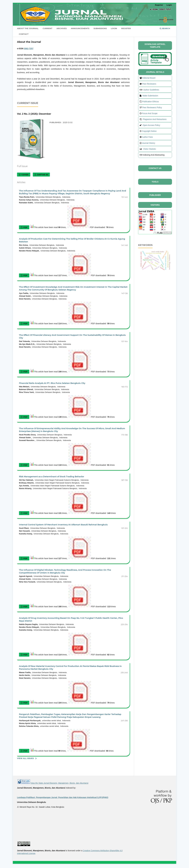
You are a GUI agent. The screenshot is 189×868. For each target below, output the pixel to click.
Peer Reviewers (149, 84)
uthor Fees (148, 137)
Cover (25, 175)
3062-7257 (29, 49)
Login (114, 28)
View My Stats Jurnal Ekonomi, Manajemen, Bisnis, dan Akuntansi (60, 783)
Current (47, 28)
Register (126, 28)
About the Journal (28, 28)
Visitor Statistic (150, 149)
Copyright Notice (149, 131)
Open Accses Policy (151, 125)
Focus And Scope (150, 113)
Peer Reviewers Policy (152, 107)
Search (165, 28)
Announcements (80, 28)
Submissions (100, 28)
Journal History (149, 143)
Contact (24, 34)
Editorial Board (149, 78)
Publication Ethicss (151, 102)
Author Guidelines (151, 90)
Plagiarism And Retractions (155, 119)
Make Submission (150, 96)
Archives (62, 28)
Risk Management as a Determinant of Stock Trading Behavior (52, 477)
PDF (25, 227)
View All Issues (25, 758)
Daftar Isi (42, 175)
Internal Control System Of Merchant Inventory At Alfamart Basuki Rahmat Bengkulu (63, 525)
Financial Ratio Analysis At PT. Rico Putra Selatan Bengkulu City (52, 383)
